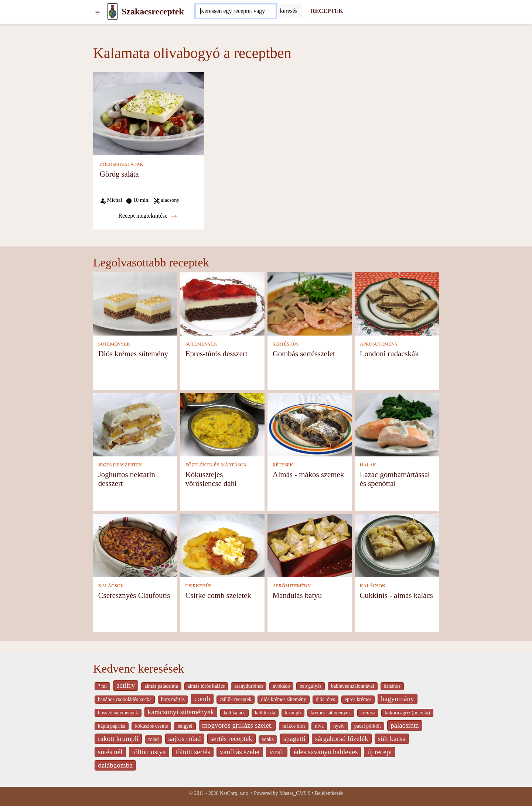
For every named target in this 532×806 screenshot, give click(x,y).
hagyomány (398, 699)
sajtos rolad (185, 739)
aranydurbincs (249, 686)
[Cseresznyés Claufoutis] (135, 545)
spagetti (294, 739)
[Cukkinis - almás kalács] (397, 545)
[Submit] (289, 11)
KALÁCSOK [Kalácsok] (111, 586)
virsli (277, 752)
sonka (268, 739)
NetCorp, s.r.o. (235, 793)
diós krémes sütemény (283, 699)
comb (202, 699)
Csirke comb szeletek (218, 595)
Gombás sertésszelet (304, 353)
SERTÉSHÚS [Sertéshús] (286, 344)
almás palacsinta (161, 686)
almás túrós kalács (206, 686)
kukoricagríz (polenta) (407, 713)
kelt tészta (265, 713)
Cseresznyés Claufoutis (134, 595)
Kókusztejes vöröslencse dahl (211, 479)
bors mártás (173, 699)
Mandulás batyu (297, 595)
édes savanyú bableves (326, 752)
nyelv (339, 726)
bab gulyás (311, 686)
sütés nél (110, 752)
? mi (102, 686)
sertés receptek (231, 739)
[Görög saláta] (149, 113)
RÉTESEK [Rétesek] (283, 465)
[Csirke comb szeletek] (222, 545)
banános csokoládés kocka (125, 699)
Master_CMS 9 (295, 793)
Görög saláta (119, 174)
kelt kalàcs (234, 713)
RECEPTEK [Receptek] (327, 11)
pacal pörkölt (368, 726)
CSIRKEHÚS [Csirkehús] (199, 586)
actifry (126, 685)
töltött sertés (193, 752)
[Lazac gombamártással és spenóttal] (397, 424)
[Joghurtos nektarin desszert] (135, 424)
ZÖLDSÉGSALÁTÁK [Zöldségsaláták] (122, 164)
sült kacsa (392, 739)
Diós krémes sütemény (133, 353)
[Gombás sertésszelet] (310, 304)
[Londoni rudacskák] (397, 304)
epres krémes (358, 699)
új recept (380, 752)
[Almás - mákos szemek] (310, 424)
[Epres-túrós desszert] (222, 304)
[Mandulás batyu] (310, 545)
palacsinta (405, 725)
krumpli (293, 713)
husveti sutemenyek (118, 713)
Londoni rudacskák (389, 353)
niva (319, 726)
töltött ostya (149, 752)
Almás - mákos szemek (308, 474)
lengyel (185, 726)
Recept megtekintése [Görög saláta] (148, 216)
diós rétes (325, 699)
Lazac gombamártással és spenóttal (395, 479)
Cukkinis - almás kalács (396, 595)
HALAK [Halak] (368, 465)
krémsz (368, 713)
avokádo (281, 686)
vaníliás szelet (240, 752)
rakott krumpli (118, 739)
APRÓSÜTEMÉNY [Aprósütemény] (379, 344)
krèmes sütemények (331, 713)
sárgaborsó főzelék (342, 739)
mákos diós (294, 726)
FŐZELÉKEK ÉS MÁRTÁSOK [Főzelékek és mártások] (216, 465)
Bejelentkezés (329, 793)
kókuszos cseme (151, 726)
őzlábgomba (115, 765)
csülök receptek (236, 699)
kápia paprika (112, 726)
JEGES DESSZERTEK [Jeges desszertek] (120, 465)
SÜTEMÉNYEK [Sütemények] (114, 344)
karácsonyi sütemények (181, 712)
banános (392, 686)
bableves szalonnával (352, 686)
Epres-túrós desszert (216, 353)
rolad (153, 739)
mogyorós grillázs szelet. (237, 725)
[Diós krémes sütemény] (135, 304)
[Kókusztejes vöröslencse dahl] (222, 424)
